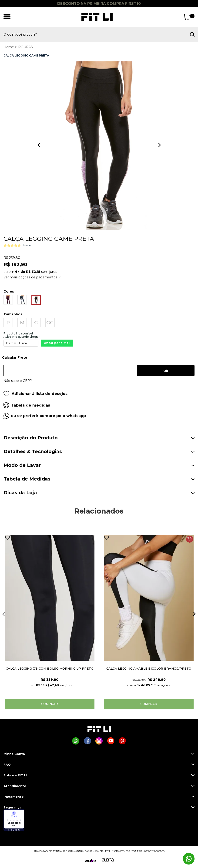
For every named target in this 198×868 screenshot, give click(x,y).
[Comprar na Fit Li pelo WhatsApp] (76, 741)
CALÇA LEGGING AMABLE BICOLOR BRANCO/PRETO (149, 668)
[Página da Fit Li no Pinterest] (122, 741)
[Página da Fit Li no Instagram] (99, 741)
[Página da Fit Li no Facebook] (87, 741)
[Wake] (90, 861)
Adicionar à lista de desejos (35, 394)
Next (160, 145)
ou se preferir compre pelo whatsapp (48, 416)
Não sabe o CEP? (18, 381)
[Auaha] (108, 860)
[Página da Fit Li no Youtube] (111, 741)
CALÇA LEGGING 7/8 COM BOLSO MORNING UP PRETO (50, 668)
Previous (39, 145)
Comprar (50, 704)
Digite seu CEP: (99, 359)
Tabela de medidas (30, 405)
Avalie (27, 245)
